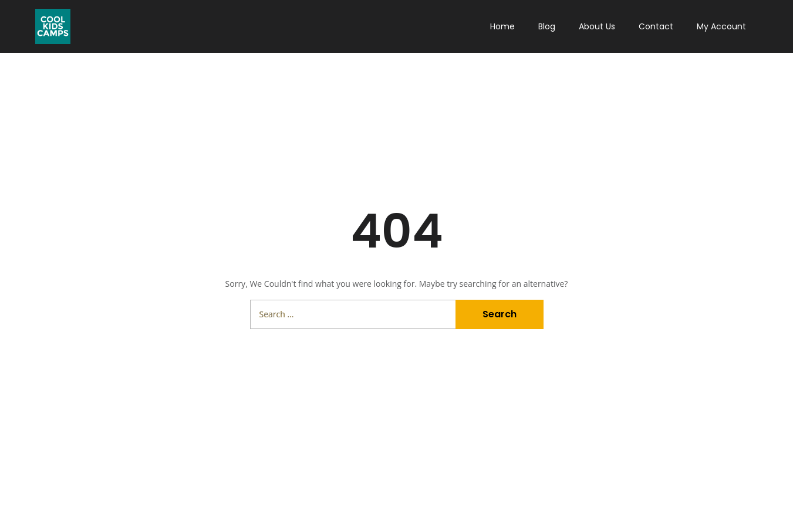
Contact (656, 26)
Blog (547, 26)
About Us (597, 26)
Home (502, 26)
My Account (721, 26)
